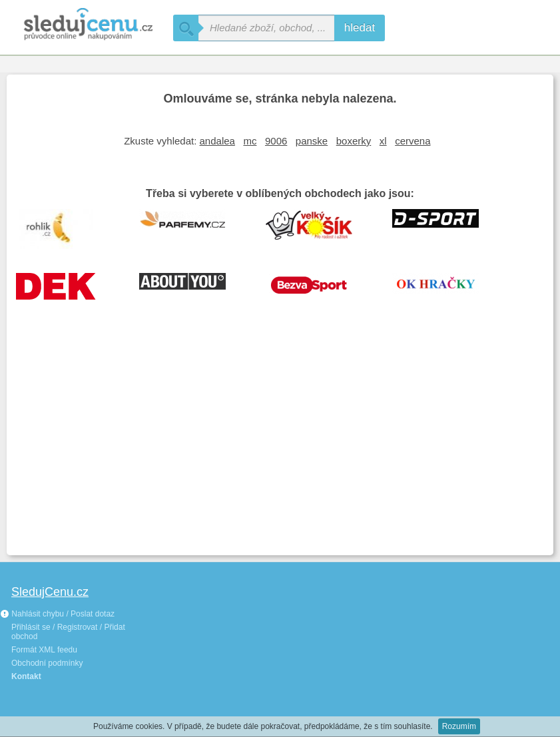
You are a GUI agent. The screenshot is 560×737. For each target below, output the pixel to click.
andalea (217, 141)
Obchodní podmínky (47, 663)
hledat (360, 28)
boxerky (354, 141)
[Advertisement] (280, 449)
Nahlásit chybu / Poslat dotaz (57, 614)
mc (250, 141)
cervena (413, 141)
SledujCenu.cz (50, 592)
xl (383, 141)
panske (312, 141)
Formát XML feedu (44, 650)
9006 (276, 141)
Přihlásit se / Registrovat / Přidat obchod (68, 632)
